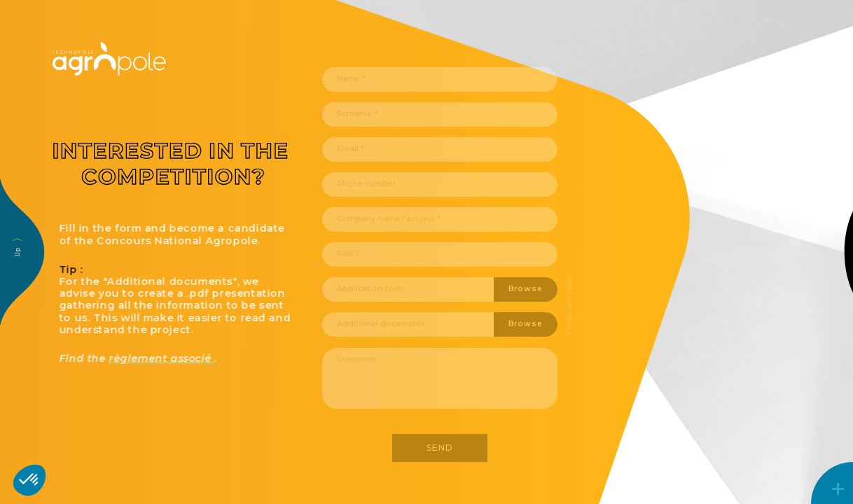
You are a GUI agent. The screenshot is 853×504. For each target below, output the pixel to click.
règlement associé (182, 358)
